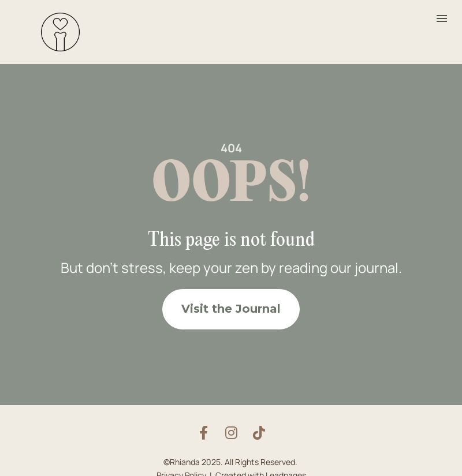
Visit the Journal (231, 306)
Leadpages (286, 469)
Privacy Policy (181, 469)
